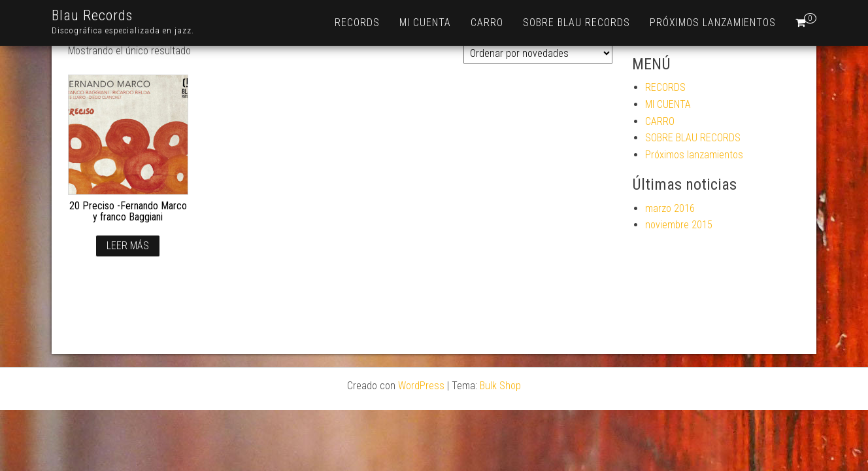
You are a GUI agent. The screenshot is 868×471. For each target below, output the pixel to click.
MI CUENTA (425, 23)
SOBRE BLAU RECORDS (576, 23)
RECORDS (357, 23)
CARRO (487, 23)
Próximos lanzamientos (713, 23)
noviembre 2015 (679, 225)
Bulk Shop (500, 386)
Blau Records (92, 15)
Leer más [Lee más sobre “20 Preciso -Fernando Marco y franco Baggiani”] (128, 246)
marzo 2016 (670, 208)
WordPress (421, 386)
